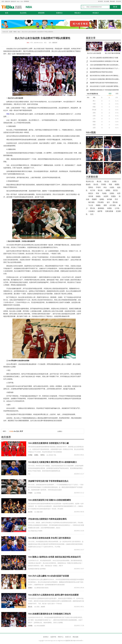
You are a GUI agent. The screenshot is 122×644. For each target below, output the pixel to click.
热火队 (96, 184)
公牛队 (117, 208)
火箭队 (112, 187)
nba (19, 32)
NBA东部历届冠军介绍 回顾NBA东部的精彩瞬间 (50, 500)
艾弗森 (30, 455)
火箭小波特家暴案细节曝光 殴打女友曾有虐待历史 (105, 65)
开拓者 (94, 110)
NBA (18, 1)
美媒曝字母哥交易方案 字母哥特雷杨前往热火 (48, 481)
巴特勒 (11, 431)
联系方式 (68, 637)
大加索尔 (92, 211)
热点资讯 (23, 13)
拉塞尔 (30, 588)
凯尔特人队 (90, 181)
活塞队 (112, 193)
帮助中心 (61, 637)
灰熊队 (110, 208)
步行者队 (113, 205)
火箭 (94, 116)
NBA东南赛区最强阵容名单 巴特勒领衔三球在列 (49, 614)
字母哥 (30, 493)
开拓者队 (101, 202)
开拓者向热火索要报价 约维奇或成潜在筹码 (47, 519)
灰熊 (94, 113)
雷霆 (94, 125)
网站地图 (112, 1)
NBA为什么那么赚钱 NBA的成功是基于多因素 (49, 576)
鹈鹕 (94, 122)
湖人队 (107, 181)
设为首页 (100, 1)
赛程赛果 (41, 13)
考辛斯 (91, 196)
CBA (22, 1)
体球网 (12, 7)
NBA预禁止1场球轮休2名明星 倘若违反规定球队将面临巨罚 (54, 557)
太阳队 (114, 181)
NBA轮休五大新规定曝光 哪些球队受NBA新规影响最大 (53, 462)
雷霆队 (114, 196)
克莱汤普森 (109, 211)
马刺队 (104, 193)
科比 (105, 187)
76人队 (91, 205)
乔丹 (116, 199)
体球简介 (46, 637)
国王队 (116, 190)
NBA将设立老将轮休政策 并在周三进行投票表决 (49, 538)
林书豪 (110, 199)
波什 (108, 202)
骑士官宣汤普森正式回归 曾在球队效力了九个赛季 (105, 68)
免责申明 (53, 637)
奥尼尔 (91, 193)
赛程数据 (26, 1)
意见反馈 (118, 1)
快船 (94, 107)
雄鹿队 (36, 455)
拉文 (92, 214)
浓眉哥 (106, 196)
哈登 (119, 193)
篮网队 (102, 199)
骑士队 (100, 190)
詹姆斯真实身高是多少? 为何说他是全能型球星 (104, 90)
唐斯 (105, 205)
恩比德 (115, 202)
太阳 (94, 128)
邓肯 (8, 114)
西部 (110, 94)
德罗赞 (100, 211)
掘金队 (88, 184)
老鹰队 (108, 190)
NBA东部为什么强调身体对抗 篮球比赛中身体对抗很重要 (53, 595)
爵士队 (93, 208)
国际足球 (7, 1)
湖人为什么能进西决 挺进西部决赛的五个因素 (104, 58)
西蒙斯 (94, 199)
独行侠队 (92, 202)
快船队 (98, 196)
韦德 (110, 184)
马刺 (94, 104)
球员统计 (96, 13)
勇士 (94, 101)
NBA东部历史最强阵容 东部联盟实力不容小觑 (48, 443)
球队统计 (78, 13)
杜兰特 (30, 512)
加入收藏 (106, 1)
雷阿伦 (43, 455)
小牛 (94, 119)
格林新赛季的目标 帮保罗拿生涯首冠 (101, 72)
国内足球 (13, 1)
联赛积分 (59, 13)
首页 (3, 1)
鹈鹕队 (98, 205)
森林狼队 (101, 208)
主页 (11, 32)
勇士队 (30, 607)
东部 (117, 94)
